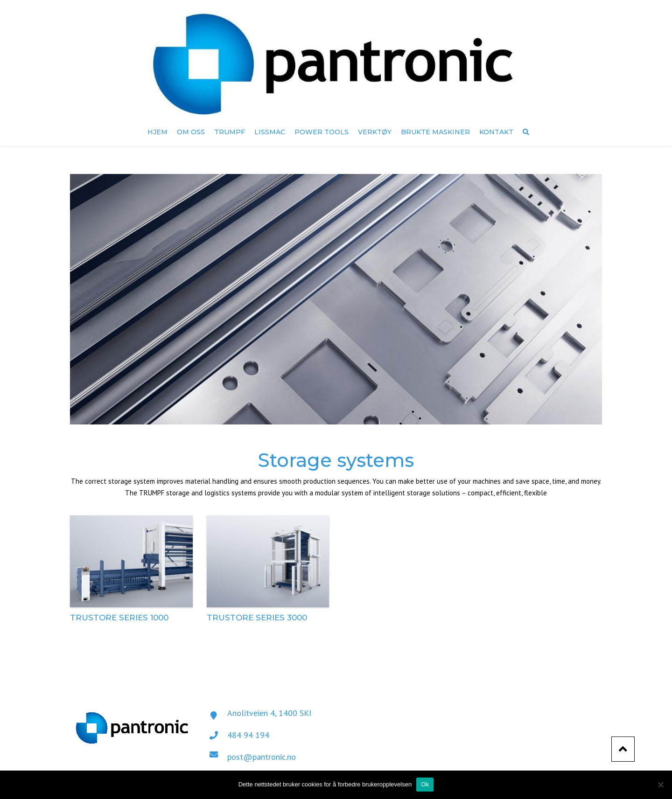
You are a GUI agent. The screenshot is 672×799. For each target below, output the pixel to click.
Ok (425, 784)
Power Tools (322, 132)
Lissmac (270, 132)
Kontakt (496, 132)
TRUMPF (230, 132)
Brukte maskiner (435, 132)
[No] (660, 785)
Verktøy (375, 132)
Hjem (157, 132)
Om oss (191, 132)
